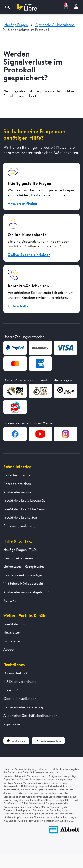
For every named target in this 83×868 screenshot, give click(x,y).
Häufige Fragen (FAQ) (20, 550)
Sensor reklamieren (18, 558)
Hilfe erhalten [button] (19, 306)
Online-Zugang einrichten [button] (29, 255)
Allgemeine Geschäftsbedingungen (30, 715)
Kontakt (10, 600)
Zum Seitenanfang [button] (48, 741)
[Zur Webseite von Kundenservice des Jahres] (15, 407)
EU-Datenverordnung (20, 681)
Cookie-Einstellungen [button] (20, 698)
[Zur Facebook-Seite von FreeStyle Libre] (15, 434)
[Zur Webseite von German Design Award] (15, 391)
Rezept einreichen (17, 484)
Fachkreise (12, 641)
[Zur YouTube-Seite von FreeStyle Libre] (40, 434)
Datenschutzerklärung (20, 673)
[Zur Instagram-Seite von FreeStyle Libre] (66, 434)
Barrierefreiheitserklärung (23, 707)
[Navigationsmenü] (7, 7)
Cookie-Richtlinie (17, 690)
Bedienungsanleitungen (21, 526)
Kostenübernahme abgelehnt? (26, 592)
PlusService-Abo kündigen (23, 575)
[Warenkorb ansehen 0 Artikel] (66, 7)
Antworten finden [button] (22, 203)
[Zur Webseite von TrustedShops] (66, 391)
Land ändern (16, 741)
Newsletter (12, 632)
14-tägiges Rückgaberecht (23, 583)
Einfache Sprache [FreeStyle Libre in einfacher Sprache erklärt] (17, 475)
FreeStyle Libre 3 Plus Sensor (26, 509)
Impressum (12, 724)
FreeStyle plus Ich (17, 624)
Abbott (9, 649)
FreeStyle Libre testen (20, 517)
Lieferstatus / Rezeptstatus (24, 566)
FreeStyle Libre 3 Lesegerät (24, 500)
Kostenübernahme (17, 492)
